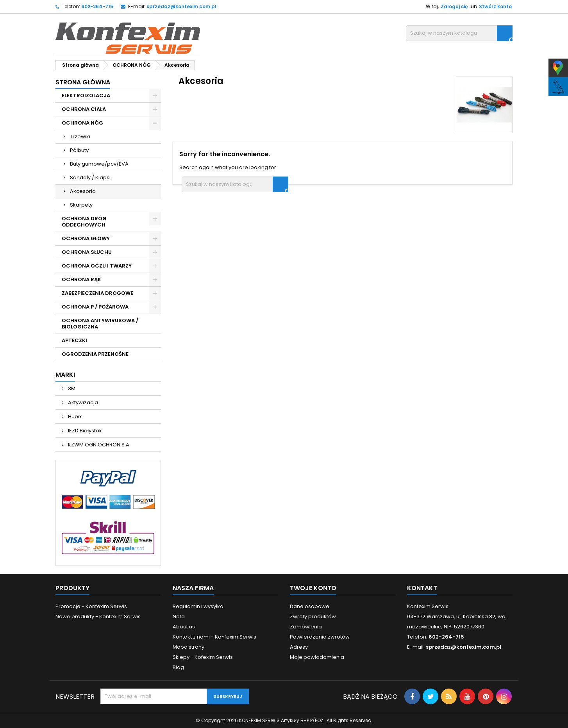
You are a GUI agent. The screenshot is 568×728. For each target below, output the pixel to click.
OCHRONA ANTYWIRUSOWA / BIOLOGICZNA (100, 324)
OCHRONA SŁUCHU (87, 252)
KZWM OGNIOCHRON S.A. (99, 445)
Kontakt (422, 588)
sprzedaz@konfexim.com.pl (181, 6)
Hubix (74, 417)
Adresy (299, 647)
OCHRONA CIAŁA (84, 109)
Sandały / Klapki (90, 178)
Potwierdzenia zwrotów (320, 637)
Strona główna (83, 82)
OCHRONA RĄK (81, 279)
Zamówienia (306, 627)
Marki (65, 375)
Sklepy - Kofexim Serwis (203, 657)
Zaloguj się (454, 6)
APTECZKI (74, 340)
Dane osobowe (310, 606)
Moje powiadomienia (317, 657)
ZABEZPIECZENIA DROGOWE (97, 293)
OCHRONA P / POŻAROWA (95, 307)
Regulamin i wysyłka (198, 606)
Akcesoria (83, 191)
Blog (178, 667)
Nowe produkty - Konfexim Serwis (98, 616)
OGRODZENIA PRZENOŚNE (95, 354)
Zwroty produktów (313, 616)
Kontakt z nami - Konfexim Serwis (214, 637)
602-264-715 (97, 6)
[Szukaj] (459, 33)
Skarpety (81, 205)
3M (71, 388)
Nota (179, 616)
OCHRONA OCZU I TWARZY (97, 266)
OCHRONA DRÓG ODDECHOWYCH (84, 222)
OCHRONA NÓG (82, 123)
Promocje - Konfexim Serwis (91, 606)
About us (184, 627)
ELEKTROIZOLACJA (86, 95)
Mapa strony (188, 647)
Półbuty (79, 150)
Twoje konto (313, 588)
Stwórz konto (495, 6)
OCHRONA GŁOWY (86, 238)
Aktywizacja (82, 402)
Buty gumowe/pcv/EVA (99, 164)
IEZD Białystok (84, 431)
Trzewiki (80, 136)
